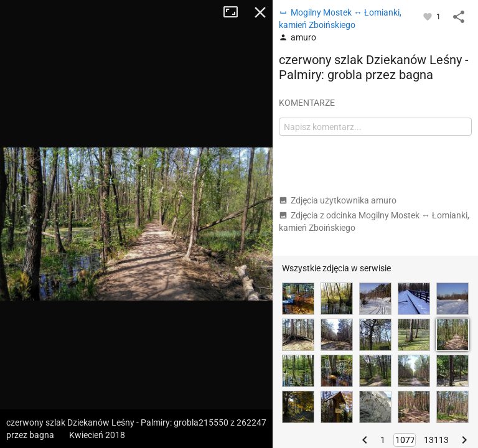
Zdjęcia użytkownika (338, 200)
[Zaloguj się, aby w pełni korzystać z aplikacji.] (429, 16)
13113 (436, 440)
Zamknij (260, 12)
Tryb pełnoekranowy (235, 12)
